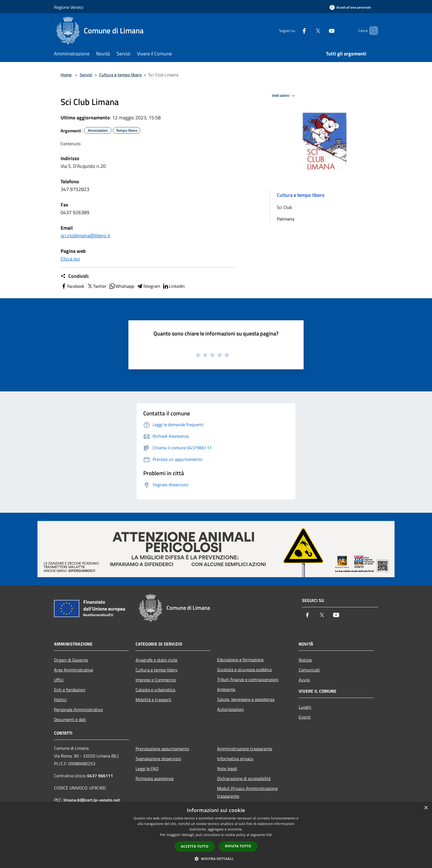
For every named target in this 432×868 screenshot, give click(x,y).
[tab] (148, 144)
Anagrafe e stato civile (156, 660)
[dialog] (216, 835)
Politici (60, 700)
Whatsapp (121, 286)
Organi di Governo (71, 660)
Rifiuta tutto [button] (238, 846)
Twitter (97, 286)
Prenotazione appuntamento (162, 749)
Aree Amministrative (74, 670)
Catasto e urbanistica (155, 690)
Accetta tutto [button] (195, 846)
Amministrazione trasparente (245, 749)
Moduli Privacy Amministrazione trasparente (247, 792)
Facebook (72, 286)
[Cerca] (371, 31)
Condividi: (75, 276)
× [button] (426, 808)
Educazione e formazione (240, 660)
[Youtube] (322, 30)
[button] (148, 144)
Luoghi (305, 707)
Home (66, 75)
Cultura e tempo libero (120, 75)
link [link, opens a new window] (269, 835)
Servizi (86, 75)
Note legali (227, 768)
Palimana (286, 219)
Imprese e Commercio (156, 680)
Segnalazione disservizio (158, 759)
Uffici (59, 680)
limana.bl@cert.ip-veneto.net (92, 800)
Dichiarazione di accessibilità (244, 778)
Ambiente (226, 689)
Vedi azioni (284, 96)
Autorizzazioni (230, 709)
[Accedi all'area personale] (350, 7)
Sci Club (284, 207)
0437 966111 (100, 776)
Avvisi (304, 680)
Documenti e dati (70, 719)
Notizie (305, 660)
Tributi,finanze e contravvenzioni (248, 679)
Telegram (148, 286)
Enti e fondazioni (70, 690)
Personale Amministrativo (78, 710)
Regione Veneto (69, 7)
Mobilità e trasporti (153, 700)
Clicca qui (70, 259)
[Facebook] (295, 30)
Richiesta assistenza (155, 778)
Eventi (305, 717)
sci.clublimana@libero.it (85, 236)
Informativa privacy (235, 759)
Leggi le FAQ (147, 768)
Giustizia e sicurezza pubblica (244, 670)
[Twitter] (309, 30)
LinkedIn (174, 286)
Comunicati (309, 670)
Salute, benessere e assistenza (246, 699)
